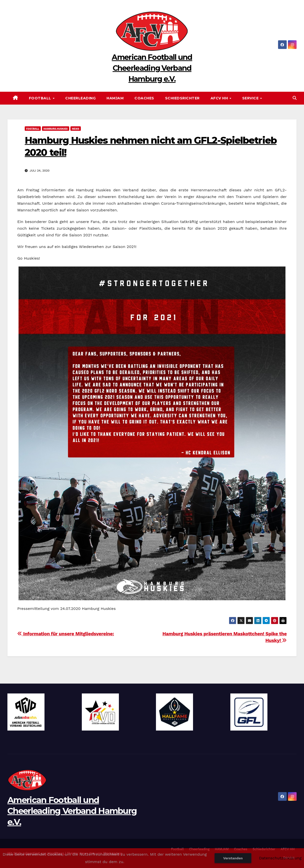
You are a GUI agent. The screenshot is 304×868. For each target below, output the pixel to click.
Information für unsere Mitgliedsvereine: (66, 634)
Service (251, 98)
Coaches (144, 98)
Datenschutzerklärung (280, 858)
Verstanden (233, 858)
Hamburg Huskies (56, 128)
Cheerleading (80, 98)
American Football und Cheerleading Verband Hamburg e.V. (152, 68)
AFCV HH (220, 98)
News (76, 128)
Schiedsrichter (182, 98)
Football (41, 98)
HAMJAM (115, 98)
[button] (295, 98)
